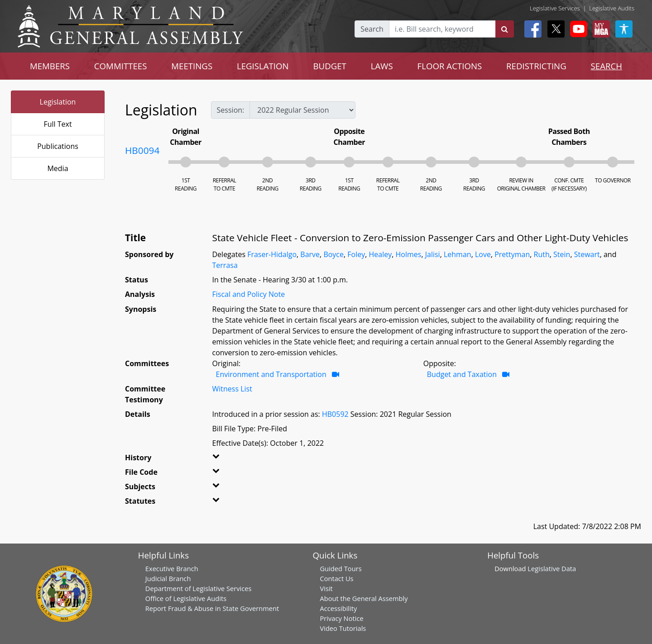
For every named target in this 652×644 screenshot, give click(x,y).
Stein (562, 254)
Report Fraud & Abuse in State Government (212, 608)
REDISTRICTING (536, 66)
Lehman (458, 254)
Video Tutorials (343, 628)
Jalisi (433, 254)
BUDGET (330, 66)
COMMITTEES (121, 66)
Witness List (232, 389)
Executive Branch (172, 568)
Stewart (587, 254)
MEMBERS (50, 66)
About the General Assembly (364, 598)
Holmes (409, 254)
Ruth (542, 254)
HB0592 (335, 414)
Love (483, 254)
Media (58, 168)
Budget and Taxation (462, 374)
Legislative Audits (612, 8)
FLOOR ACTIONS (450, 66)
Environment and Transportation (271, 374)
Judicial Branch (168, 578)
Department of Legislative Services (199, 588)
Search (372, 29)
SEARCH (606, 66)
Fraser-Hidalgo (272, 254)
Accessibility (338, 608)
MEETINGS (192, 66)
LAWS (382, 66)
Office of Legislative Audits (186, 598)
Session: (231, 110)
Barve (310, 254)
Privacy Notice (341, 618)
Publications (58, 146)
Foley (356, 254)
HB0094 (142, 150)
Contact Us (336, 578)
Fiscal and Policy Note (249, 294)
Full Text (58, 124)
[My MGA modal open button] (599, 29)
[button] (227, 459)
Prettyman (512, 254)
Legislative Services (555, 8)
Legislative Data (552, 568)
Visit (326, 588)
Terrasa (225, 265)
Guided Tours (340, 568)
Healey (381, 254)
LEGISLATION (263, 66)
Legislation (58, 102)
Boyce (333, 254)
